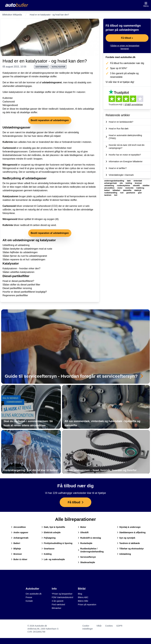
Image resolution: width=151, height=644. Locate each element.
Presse (29, 597)
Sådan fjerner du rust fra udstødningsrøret (25, 256)
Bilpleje (16, 549)
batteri (107, 190)
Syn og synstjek (126, 538)
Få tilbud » (127, 38)
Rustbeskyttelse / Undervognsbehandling (91, 550)
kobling (129, 183)
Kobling (47, 554)
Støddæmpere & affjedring (131, 532)
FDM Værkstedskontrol (62, 597)
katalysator (58, 67)
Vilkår (99, 626)
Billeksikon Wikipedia (12, 15)
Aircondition (18, 527)
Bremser (16, 554)
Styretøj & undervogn (129, 527)
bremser (138, 183)
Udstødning (124, 554)
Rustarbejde (85, 543)
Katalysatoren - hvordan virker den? (21, 268)
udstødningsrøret (52, 82)
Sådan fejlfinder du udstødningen (20, 252)
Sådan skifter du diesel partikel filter (21, 285)
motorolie (130, 188)
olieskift (137, 186)
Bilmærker (57, 608)
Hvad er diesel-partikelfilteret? (18, 281)
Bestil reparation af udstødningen (50, 120)
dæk (129, 181)
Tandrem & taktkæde (128, 543)
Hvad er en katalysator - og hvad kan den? (45, 61)
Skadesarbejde (86, 562)
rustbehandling (111, 193)
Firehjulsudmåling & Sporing (57, 543)
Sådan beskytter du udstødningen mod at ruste (27, 249)
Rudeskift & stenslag (89, 538)
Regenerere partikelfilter (15, 295)
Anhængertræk (20, 538)
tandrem (108, 195)
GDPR (119, 626)
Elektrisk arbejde (51, 532)
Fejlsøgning (49, 538)
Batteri (16, 543)
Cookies (109, 626)
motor (120, 188)
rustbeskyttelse (124, 186)
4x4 (116, 195)
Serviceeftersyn (87, 557)
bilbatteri (117, 190)
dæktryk (138, 190)
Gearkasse (48, 549)
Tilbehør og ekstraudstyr (130, 549)
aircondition (110, 188)
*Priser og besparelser (62, 594)
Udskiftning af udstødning (16, 245)
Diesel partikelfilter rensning (17, 288)
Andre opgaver (20, 532)
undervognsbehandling (114, 181)
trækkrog (140, 188)
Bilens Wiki (83, 601)
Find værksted (58, 605)
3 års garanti (58, 601)
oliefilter (146, 186)
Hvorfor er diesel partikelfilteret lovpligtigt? (25, 292)
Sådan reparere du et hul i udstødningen (24, 259)
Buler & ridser (19, 559)
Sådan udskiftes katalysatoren (18, 272)
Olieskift (83, 532)
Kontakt (29, 601)
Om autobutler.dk (34, 594)
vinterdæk (138, 181)
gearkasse (131, 193)
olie (121, 183)
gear (140, 193)
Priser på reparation (87, 605)
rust (122, 193)
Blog (80, 594)
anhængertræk (111, 183)
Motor (82, 527)
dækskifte (127, 190)
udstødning (42, 67)
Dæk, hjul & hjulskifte (53, 527)
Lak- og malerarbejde (53, 559)
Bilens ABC (83, 597)
